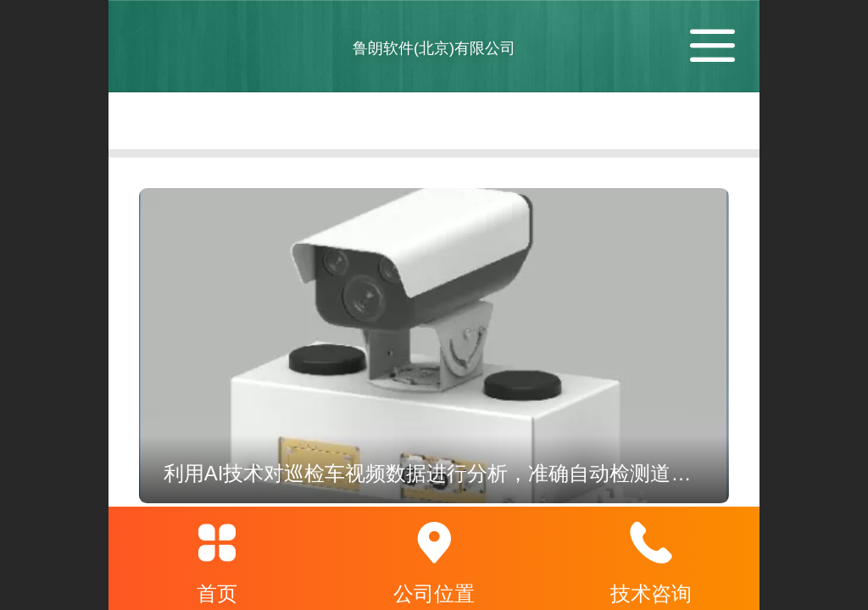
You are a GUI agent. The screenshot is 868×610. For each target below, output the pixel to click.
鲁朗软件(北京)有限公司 (434, 48)
